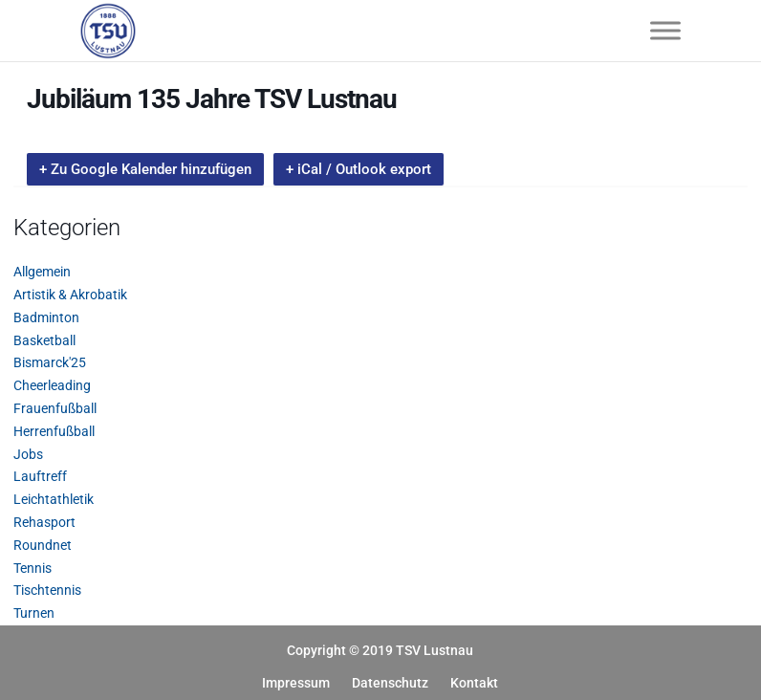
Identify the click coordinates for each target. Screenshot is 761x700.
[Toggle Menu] (665, 30)
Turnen (34, 613)
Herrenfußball (54, 431)
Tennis (33, 568)
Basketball (44, 340)
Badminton (46, 317)
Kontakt (474, 683)
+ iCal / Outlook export (359, 169)
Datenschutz (390, 683)
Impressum (296, 683)
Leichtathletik (54, 499)
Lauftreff (40, 476)
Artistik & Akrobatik (70, 295)
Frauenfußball (55, 408)
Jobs (28, 454)
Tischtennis (47, 590)
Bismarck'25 (50, 362)
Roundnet (43, 545)
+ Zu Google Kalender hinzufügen (145, 169)
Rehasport (44, 522)
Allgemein (42, 272)
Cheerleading (52, 385)
